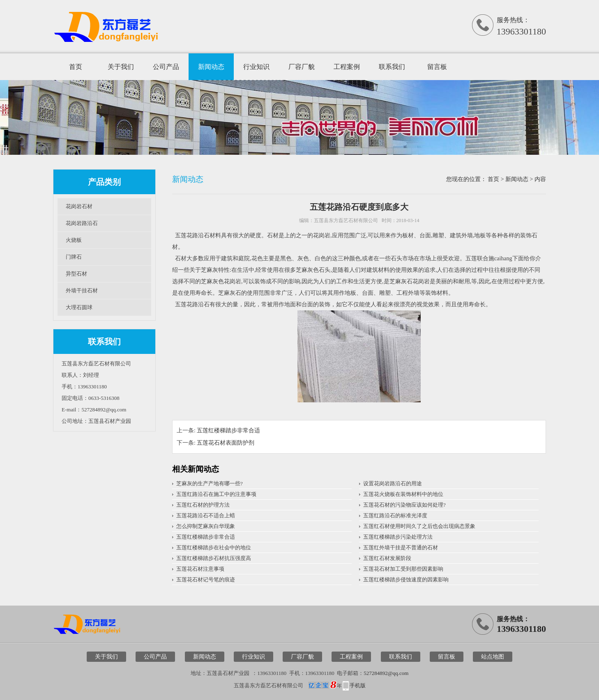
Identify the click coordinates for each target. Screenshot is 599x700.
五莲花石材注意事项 (200, 569)
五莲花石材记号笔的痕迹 (206, 580)
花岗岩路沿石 (82, 223)
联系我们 (392, 67)
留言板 (437, 67)
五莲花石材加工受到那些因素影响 (403, 569)
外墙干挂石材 (82, 290)
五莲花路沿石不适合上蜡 (206, 515)
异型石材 (76, 274)
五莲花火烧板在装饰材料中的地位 (403, 494)
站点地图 (493, 657)
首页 (76, 67)
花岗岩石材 (79, 206)
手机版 (358, 685)
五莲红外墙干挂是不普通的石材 (401, 547)
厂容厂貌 (302, 67)
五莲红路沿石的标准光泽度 (395, 515)
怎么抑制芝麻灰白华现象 (206, 526)
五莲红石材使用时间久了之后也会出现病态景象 (419, 526)
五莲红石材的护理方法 (203, 505)
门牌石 (74, 257)
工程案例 (347, 67)
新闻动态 (211, 67)
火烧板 (74, 240)
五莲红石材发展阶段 (387, 558)
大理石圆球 (79, 307)
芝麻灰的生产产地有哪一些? (210, 483)
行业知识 (256, 67)
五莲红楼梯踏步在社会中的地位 (214, 547)
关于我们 (121, 67)
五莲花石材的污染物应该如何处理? (404, 505)
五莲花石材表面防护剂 (226, 443)
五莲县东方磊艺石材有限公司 (346, 220)
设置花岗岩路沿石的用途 (393, 483)
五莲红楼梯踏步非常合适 (228, 430)
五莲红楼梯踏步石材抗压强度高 (214, 558)
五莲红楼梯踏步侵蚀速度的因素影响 (406, 580)
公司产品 (166, 67)
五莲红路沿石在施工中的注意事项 (216, 494)
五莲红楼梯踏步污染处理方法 (398, 537)
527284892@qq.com (386, 673)
